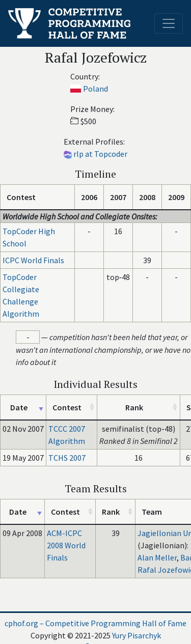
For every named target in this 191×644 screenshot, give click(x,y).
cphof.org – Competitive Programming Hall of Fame (95, 623)
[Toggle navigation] (169, 23)
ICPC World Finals (33, 260)
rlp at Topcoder (100, 154)
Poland (95, 89)
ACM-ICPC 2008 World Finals (66, 545)
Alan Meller (157, 557)
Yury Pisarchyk (137, 635)
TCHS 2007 (67, 458)
